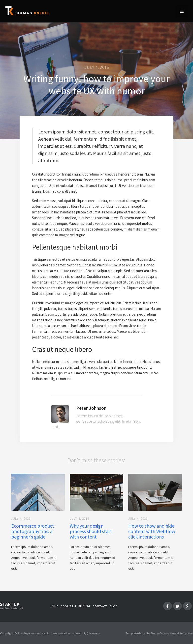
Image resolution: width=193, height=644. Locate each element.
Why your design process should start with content (91, 531)
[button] (182, 11)
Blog (114, 606)
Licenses (93, 633)
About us (68, 606)
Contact (100, 606)
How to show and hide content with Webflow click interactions (152, 531)
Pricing (84, 606)
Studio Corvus (159, 633)
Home (54, 606)
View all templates (181, 633)
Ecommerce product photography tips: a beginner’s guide (33, 531)
